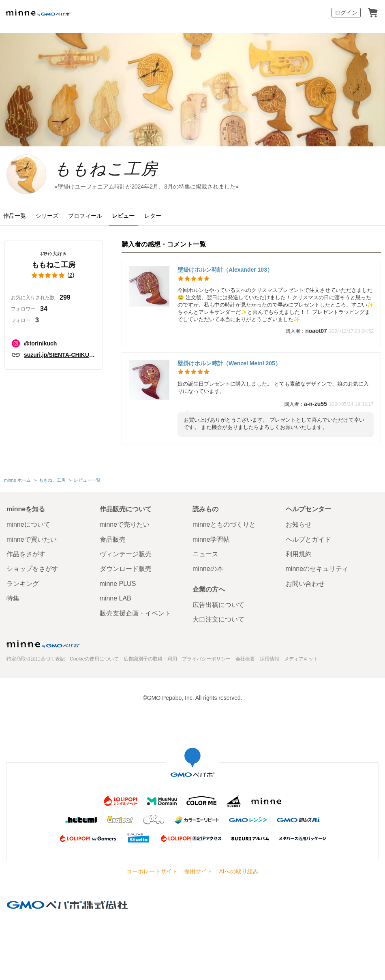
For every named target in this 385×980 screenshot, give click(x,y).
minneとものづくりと (224, 529)
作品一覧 (15, 221)
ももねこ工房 (132, 172)
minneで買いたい (32, 544)
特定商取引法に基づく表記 (36, 663)
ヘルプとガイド (308, 544)
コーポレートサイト (152, 875)
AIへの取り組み (238, 875)
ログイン (346, 13)
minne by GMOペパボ (38, 13)
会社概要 (245, 663)
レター (153, 221)
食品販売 (113, 544)
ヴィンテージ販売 (126, 558)
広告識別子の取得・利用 (150, 663)
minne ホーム (17, 485)
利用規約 (299, 558)
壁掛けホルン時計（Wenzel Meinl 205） (229, 368)
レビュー (123, 221)
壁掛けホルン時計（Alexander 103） (225, 275)
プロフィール (85, 221)
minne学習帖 (211, 544)
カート (373, 13)
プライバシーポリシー (206, 663)
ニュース (205, 558)
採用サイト (198, 875)
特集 (13, 603)
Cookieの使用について (94, 663)
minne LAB (115, 603)
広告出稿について (218, 609)
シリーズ (47, 221)
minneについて (28, 529)
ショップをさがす (32, 573)
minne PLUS (118, 588)
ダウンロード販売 (126, 573)
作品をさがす (26, 558)
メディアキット (301, 663)
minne (43, 648)
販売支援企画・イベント (135, 617)
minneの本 (208, 573)
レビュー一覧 (87, 485)
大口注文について (218, 623)
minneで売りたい (125, 529)
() (54, 281)
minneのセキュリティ (317, 573)
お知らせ (299, 529)
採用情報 (269, 663)
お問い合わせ (305, 588)
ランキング (23, 588)
